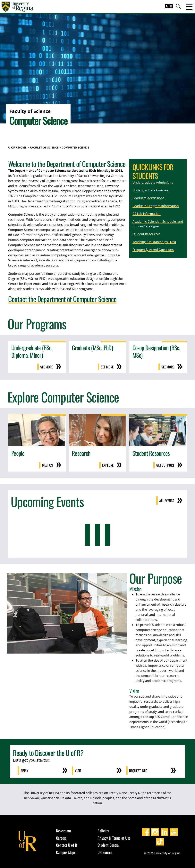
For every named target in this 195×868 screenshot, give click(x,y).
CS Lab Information (147, 214)
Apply (25, 771)
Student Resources (146, 234)
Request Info (139, 771)
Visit (78, 771)
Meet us (47, 465)
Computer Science (75, 147)
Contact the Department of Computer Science (62, 299)
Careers (61, 838)
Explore (108, 465)
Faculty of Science (44, 147)
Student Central (109, 845)
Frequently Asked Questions (153, 250)
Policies (103, 831)
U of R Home (17, 147)
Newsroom (64, 831)
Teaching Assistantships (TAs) (154, 242)
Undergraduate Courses (150, 190)
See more (47, 367)
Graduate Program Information (156, 206)
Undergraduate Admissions (153, 182)
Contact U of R (67, 845)
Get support (165, 465)
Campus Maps (66, 852)
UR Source (105, 852)
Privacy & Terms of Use (114, 838)
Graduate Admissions (148, 198)
